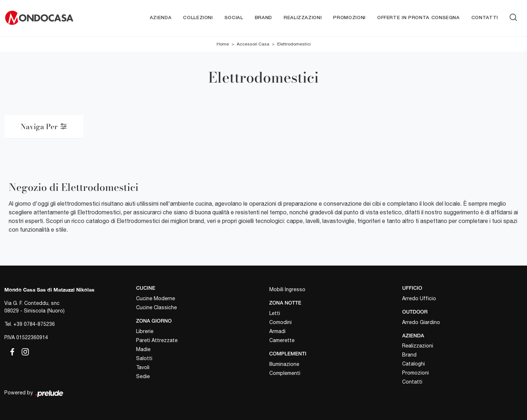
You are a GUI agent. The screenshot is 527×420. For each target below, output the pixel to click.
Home (223, 44)
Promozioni (349, 18)
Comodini (280, 322)
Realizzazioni (303, 18)
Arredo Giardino (421, 322)
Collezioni (198, 18)
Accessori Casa (253, 44)
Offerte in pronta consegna (419, 18)
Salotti (144, 358)
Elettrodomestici (294, 44)
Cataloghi (413, 364)
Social (234, 18)
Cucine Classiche (156, 307)
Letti (275, 313)
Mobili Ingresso (287, 289)
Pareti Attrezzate (157, 340)
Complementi (285, 373)
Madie (143, 349)
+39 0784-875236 (34, 324)
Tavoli (143, 367)
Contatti (485, 18)
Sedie (143, 376)
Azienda (161, 18)
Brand (263, 18)
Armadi (277, 331)
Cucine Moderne (156, 298)
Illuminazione (284, 364)
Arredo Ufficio (419, 298)
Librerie (145, 331)
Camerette (282, 340)
